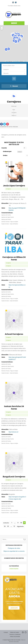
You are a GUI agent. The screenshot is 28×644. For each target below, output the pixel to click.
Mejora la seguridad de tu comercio (14, 551)
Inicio (14, 110)
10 (21, 523)
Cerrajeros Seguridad (14, 569)
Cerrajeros (14, 113)
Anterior (6, 523)
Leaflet (7, 61)
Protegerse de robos (14, 548)
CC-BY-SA (26, 61)
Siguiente (20, 526)
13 (8, 526)
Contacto (6, 632)
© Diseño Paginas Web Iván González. (12, 640)
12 (5, 526)
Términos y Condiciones (15, 634)
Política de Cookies (14, 632)
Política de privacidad (15, 636)
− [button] (2, 29)
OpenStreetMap (16, 61)
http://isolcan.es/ (13, 432)
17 (14, 526)
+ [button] (2, 27)
